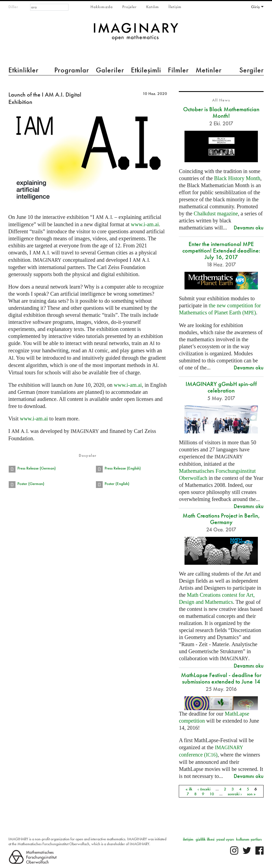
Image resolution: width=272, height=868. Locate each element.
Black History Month (237, 178)
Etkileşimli (146, 70)
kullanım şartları (249, 839)
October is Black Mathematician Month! (221, 112)
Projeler (129, 7)
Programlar (72, 70)
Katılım (153, 7)
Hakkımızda (102, 7)
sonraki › (235, 794)
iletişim (188, 839)
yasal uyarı (225, 839)
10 (212, 794)
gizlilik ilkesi (205, 839)
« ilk (189, 789)
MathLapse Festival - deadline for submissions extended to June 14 (221, 678)
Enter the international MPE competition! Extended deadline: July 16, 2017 (221, 250)
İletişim (175, 7)
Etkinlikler (24, 70)
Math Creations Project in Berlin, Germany (221, 519)
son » (251, 794)
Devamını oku (249, 227)
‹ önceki (204, 789)
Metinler (209, 70)
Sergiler (252, 70)
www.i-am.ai (145, 224)
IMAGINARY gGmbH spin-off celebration (221, 387)
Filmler (178, 70)
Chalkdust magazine (216, 213)
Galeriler (110, 70)
